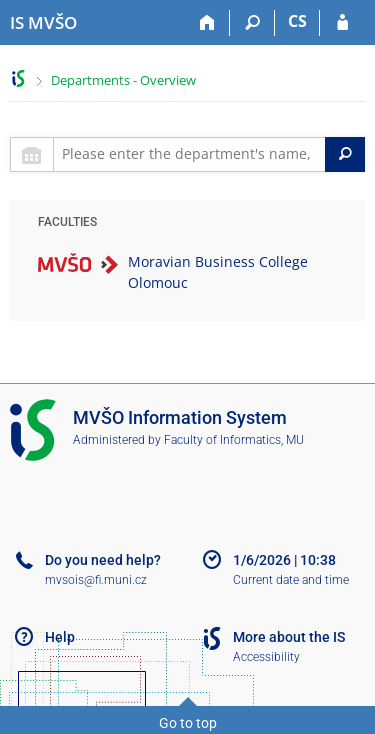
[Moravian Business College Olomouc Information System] (43, 23)
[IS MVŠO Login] (342, 23)
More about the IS (289, 637)
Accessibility (266, 657)
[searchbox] (189, 154)
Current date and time (291, 580)
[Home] (207, 23)
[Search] (252, 23)
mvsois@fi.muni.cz (96, 580)
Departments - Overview (123, 80)
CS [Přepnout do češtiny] (297, 21)
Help (60, 637)
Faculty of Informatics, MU (234, 440)
